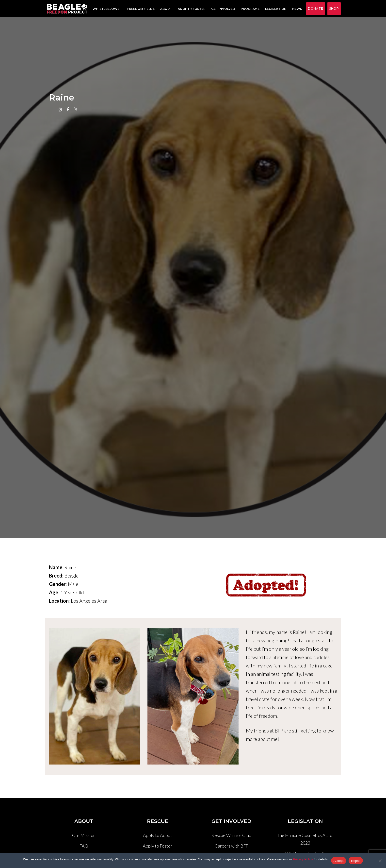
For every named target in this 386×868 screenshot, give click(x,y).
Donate (316, 9)
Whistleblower (106, 9)
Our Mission (84, 835)
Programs (249, 9)
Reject (356, 861)
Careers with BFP (232, 846)
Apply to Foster (158, 846)
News (296, 9)
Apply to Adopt (158, 835)
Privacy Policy (303, 859)
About (165, 9)
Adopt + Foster (191, 9)
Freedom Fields (140, 9)
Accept (339, 861)
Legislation (275, 9)
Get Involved (222, 9)
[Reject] (380, 861)
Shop (334, 9)
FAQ (84, 846)
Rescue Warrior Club (231, 835)
